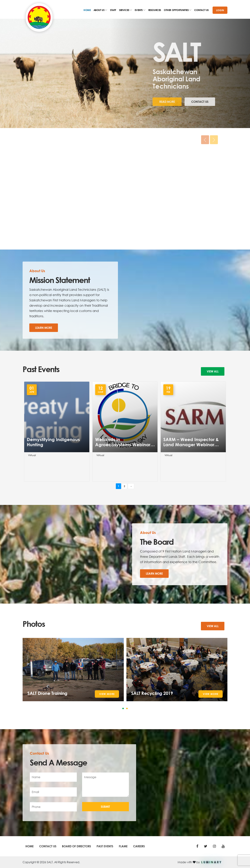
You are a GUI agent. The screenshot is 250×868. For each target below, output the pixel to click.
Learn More (44, 328)
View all (213, 371)
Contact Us (183, 102)
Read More (150, 102)
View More (107, 694)
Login (220, 10)
